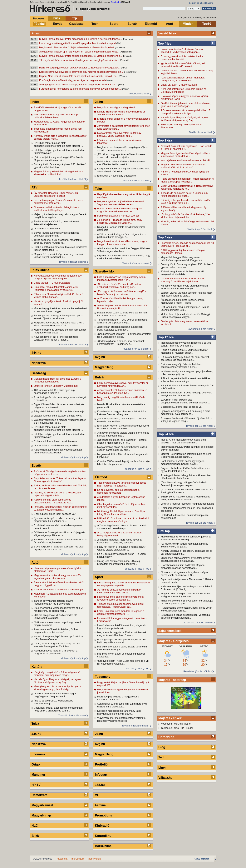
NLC (35, 826)
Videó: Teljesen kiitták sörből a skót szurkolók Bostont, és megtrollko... (122, 307)
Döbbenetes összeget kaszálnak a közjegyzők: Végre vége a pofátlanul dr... (60, 534)
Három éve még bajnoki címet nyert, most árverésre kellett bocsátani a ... (120, 598)
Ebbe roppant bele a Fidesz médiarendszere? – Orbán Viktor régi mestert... (60, 541)
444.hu (36, 353)
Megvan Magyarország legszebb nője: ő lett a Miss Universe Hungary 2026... (59, 324)
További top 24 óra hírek (199, 523)
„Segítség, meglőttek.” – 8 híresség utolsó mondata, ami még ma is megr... (57, 674)
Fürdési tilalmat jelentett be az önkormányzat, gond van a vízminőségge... (80, 89)
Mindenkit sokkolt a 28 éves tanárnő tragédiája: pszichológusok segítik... (187, 602)
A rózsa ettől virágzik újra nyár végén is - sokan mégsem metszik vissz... (80, 52)
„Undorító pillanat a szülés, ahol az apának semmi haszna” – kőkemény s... (121, 342)
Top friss (165, 44)
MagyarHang (104, 367)
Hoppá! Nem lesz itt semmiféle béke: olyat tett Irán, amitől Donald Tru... (79, 76)
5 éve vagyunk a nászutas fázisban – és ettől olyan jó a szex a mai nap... (59, 548)
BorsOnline (103, 846)
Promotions (103, 815)
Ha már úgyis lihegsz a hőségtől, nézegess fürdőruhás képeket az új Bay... (184, 119)
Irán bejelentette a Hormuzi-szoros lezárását (185, 160)
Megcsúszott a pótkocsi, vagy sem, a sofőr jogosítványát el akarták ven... (57, 577)
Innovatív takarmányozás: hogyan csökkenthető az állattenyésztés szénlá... (60, 508)
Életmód (151, 24)
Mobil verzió (94, 859)
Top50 (207, 24)
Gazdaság (76, 24)
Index (36, 102)
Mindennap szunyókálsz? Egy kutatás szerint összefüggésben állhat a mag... (186, 559)
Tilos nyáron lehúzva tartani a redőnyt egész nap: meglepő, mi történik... (79, 60)
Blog (162, 747)
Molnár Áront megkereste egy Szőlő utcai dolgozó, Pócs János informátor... (184, 441)
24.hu (99, 102)
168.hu (100, 785)
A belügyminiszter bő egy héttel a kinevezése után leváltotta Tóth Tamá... (186, 477)
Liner (162, 768)
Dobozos (39, 18)
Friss (57, 18)
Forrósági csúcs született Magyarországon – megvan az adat (73, 80)
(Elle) (119, 43)
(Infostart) (127, 56)
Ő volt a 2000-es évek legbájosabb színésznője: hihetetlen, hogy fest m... (124, 463)
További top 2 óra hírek (200, 229)
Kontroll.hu (103, 836)
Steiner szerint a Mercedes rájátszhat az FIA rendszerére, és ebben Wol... (58, 609)
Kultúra (37, 667)
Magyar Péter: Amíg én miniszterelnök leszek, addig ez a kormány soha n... (186, 595)
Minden (188, 24)
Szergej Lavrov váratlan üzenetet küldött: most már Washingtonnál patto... (186, 294)
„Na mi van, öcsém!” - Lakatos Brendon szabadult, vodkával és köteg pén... (182, 51)
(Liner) (111, 80)
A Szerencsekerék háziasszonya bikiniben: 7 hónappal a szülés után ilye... (185, 112)
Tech (95, 24)
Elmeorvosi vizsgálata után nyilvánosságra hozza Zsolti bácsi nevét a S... (184, 574)
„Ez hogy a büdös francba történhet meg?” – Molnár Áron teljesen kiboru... (185, 216)
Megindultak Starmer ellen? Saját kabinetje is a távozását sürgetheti (77, 47)
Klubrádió (102, 826)
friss (76, 457)
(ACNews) (120, 47)
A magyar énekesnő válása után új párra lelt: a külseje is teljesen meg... (186, 420)
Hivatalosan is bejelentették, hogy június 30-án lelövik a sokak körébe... (186, 609)
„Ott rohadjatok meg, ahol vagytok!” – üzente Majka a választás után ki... (59, 159)
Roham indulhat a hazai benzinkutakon (55, 441)
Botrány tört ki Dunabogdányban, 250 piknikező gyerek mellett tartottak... (187, 266)
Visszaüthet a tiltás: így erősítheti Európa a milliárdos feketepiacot (57, 116)
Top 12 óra (166, 337)
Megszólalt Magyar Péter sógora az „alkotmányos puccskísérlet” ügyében (181, 259)
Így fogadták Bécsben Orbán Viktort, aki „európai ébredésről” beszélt (183, 65)
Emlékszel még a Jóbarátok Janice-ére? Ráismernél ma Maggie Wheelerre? (56, 288)
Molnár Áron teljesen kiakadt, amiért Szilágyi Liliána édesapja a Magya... (185, 316)
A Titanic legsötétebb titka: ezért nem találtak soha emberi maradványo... (185, 380)
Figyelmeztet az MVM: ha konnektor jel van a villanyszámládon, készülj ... (186, 538)
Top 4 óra (165, 237)
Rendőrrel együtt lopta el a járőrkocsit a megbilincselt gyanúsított (56, 652)
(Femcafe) (125, 60)
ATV (34, 187)
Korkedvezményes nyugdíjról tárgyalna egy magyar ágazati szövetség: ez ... (82, 72)
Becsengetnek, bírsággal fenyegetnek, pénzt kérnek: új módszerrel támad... (59, 317)
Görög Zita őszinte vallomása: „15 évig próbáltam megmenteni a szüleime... (119, 562)
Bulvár (132, 24)
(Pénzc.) (123, 76)
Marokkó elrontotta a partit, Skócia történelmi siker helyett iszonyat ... (122, 648)
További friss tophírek (201, 132)
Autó (169, 24)
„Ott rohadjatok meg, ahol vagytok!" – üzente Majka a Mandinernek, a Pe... (122, 441)
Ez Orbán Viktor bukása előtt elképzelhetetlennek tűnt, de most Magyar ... (185, 401)
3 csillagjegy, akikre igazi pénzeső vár (182, 407)
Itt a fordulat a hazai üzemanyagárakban (56, 445)
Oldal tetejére (202, 859)
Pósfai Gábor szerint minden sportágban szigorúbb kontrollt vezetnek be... (120, 210)
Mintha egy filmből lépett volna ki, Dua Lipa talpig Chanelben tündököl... (121, 513)
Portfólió (101, 764)
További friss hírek (139, 94)
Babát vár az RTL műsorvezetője (179, 85)
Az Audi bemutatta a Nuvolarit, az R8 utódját (58, 589)
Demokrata (39, 795)
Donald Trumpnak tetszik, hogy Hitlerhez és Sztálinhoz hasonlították (121, 113)
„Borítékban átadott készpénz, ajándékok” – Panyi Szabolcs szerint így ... (121, 328)
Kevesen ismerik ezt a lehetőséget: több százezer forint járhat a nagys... (56, 338)
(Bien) (121, 85)
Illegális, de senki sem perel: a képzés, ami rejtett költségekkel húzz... (184, 194)
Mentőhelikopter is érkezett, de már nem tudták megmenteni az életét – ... (60, 331)
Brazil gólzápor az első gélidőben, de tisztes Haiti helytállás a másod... (122, 641)
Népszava (39, 363)
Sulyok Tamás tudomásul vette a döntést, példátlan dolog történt (57, 234)
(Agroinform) (126, 52)
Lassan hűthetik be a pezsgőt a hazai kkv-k (58, 416)
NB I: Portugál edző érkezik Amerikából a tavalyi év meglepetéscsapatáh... (124, 584)
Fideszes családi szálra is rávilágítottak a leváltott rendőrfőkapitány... (57, 209)
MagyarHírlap (41, 815)
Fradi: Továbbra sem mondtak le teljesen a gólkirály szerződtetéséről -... (121, 612)
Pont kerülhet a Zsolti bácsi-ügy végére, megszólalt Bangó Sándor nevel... (183, 462)
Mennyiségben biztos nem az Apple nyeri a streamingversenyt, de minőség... (58, 688)
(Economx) (128, 39)
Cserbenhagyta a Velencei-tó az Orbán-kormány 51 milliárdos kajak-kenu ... (183, 280)
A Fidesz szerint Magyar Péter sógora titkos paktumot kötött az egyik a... (121, 236)
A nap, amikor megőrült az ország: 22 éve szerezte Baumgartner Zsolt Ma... (57, 645)
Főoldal (39, 24)
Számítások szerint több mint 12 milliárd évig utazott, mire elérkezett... (122, 705)
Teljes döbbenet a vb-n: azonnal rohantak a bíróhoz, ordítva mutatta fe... (58, 241)
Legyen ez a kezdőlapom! (201, 3)
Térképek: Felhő (170, 728)
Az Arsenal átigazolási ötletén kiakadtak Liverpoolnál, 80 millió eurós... (183, 79)
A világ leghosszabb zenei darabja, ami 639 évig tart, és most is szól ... (79, 85)
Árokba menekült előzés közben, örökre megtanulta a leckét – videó (183, 301)
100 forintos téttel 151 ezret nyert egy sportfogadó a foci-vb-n (54, 392)
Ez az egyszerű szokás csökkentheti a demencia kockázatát (182, 58)
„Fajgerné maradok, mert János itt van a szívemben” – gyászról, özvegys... (119, 541)
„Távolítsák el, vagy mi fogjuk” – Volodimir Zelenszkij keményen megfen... (184, 484)
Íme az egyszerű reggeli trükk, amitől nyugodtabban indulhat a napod (78, 43)
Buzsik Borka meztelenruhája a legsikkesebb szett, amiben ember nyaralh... (185, 498)
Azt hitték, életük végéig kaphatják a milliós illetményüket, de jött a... (184, 545)
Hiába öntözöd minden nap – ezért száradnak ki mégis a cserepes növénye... (187, 180)
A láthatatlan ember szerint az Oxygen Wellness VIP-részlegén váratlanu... (124, 250)
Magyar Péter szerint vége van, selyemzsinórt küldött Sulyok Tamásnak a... (59, 256)
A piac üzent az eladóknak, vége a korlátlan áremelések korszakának (58, 451)
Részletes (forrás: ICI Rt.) (197, 671)
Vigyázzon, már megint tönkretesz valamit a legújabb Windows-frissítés (121, 719)
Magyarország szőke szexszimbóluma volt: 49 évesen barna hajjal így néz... (123, 448)
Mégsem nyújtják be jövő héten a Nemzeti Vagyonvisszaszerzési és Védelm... (120, 203)
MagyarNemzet (42, 805)
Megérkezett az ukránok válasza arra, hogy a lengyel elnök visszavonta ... (122, 243)
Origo (36, 764)
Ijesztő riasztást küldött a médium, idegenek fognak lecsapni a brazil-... (121, 627)
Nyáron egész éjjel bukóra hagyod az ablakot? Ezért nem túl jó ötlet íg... (186, 588)
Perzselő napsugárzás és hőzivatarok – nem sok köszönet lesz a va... (58, 202)
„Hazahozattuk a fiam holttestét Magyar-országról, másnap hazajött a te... (183, 566)
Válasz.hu (165, 778)
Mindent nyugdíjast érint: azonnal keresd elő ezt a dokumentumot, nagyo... (60, 310)
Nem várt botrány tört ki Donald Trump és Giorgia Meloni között (184, 90)
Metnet (188, 724)
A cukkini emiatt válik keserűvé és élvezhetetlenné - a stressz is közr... (54, 501)
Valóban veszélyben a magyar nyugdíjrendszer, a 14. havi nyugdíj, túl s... (187, 373)
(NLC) (124, 68)
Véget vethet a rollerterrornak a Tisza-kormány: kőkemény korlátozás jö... (187, 187)
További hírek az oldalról (72, 179)
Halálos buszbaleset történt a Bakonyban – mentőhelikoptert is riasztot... (121, 163)
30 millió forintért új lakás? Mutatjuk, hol (56, 386)
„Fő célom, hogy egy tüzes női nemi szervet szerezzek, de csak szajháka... (185, 358)
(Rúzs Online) (131, 72)
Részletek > (116, 2)
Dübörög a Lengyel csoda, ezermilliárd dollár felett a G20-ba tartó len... (185, 202)
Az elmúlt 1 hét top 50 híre (198, 623)
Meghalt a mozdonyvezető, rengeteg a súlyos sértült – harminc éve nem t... (186, 344)
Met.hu (178, 724)
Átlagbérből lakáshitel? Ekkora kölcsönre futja (59, 411)
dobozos (66, 457)
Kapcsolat (62, 859)
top (84, 457)
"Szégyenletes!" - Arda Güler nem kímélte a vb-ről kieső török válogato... (123, 662)
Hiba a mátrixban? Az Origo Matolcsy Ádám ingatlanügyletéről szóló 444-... (121, 278)
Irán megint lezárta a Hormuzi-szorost (118, 216)
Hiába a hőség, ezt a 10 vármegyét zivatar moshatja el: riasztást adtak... (184, 351)
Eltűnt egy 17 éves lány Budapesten (117, 176)
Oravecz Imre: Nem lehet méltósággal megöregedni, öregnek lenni (55, 695)
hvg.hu (100, 357)
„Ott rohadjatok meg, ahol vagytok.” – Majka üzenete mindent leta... (185, 308)
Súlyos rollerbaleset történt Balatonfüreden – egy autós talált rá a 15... (185, 470)
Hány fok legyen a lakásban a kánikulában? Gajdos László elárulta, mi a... (121, 548)
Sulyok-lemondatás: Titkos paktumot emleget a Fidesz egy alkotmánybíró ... (60, 480)
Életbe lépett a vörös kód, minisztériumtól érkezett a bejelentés (57, 223)
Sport (114, 24)
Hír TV (36, 785)
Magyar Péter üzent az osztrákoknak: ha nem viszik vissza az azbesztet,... (186, 455)
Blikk (35, 836)
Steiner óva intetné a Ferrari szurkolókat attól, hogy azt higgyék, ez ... (59, 584)
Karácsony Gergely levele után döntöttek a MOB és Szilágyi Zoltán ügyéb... (184, 287)
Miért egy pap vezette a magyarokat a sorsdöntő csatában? (118, 698)
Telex (35, 724)
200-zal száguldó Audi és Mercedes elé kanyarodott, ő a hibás (182, 273)
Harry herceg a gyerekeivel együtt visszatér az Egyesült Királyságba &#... (80, 68)
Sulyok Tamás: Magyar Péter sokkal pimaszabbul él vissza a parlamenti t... (81, 56)
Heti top (164, 531)
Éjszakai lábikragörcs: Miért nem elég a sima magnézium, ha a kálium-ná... (185, 412)
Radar (190, 728)
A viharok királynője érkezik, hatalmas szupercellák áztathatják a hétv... (182, 366)
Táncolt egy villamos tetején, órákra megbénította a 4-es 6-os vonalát (53, 602)
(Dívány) (125, 89)
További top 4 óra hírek (200, 329)
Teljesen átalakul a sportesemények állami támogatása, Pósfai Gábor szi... (121, 605)
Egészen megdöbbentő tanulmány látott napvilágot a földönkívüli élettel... (119, 712)
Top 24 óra (166, 434)
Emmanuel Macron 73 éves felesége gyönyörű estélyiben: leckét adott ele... (186, 394)
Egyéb (58, 24)
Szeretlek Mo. (105, 271)
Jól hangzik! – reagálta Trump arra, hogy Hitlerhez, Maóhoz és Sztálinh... (120, 221)
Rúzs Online (40, 270)
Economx (38, 754)
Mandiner (38, 775)
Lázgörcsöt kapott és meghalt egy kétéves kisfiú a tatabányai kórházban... (124, 170)
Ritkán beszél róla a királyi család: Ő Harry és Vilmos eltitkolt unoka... (59, 296)
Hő (183, 728)
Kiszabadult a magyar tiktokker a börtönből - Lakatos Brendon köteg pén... (122, 413)
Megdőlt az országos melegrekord (116, 107)
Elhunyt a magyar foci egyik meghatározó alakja (187, 504)
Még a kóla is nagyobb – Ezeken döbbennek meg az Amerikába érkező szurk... (122, 634)
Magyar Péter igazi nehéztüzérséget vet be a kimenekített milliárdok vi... (185, 155)
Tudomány (103, 677)
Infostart (101, 775)
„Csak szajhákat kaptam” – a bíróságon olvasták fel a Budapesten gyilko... (124, 335)
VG (97, 795)
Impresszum (78, 859)
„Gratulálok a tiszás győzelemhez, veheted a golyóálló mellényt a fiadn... (185, 616)
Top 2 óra (165, 140)
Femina (100, 805)
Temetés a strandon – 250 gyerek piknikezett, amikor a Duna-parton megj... (122, 321)
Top (74, 18)
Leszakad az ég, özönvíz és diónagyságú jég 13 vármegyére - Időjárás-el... (187, 244)
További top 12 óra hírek (199, 426)
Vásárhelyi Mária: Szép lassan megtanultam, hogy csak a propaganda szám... (59, 709)
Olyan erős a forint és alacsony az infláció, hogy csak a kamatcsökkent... (124, 257)
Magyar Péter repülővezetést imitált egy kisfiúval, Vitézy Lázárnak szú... (183, 166)
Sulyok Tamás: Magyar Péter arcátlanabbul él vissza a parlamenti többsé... (81, 39)
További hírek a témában (72, 715)
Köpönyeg (166, 724)
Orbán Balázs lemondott (47, 229)
